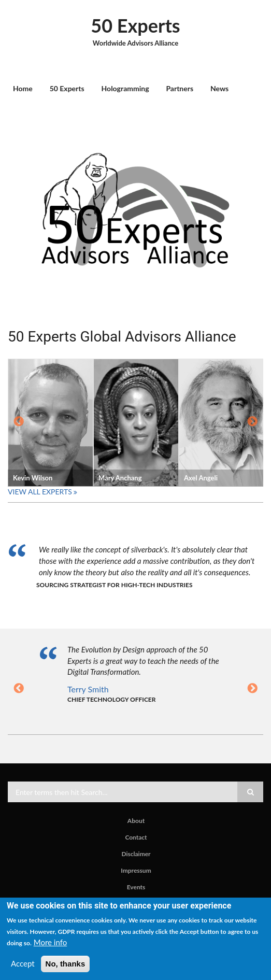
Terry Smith (88, 689)
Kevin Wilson (33, 478)
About (136, 821)
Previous (19, 422)
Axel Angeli (201, 478)
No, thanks (66, 964)
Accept (23, 963)
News (219, 88)
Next (252, 422)
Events (136, 887)
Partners (180, 88)
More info (50, 942)
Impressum (136, 871)
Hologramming (125, 88)
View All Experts (40, 492)
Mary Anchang (120, 478)
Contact (136, 837)
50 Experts (135, 25)
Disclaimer (136, 854)
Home (23, 88)
